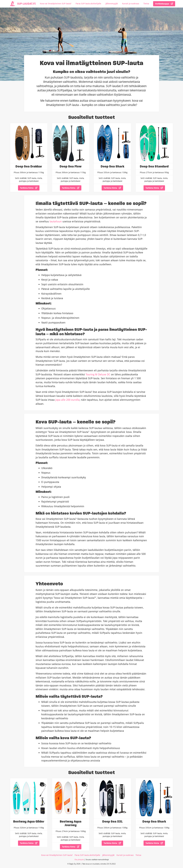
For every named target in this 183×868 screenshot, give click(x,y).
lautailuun (56, 221)
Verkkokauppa (164, 4)
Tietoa (146, 4)
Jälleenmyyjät (112, 4)
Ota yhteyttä (79, 859)
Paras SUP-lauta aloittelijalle (88, 4)
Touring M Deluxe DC (98, 374)
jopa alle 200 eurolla (67, 400)
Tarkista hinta (29, 188)
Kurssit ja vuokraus (131, 4)
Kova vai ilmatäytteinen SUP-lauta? (56, 4)
